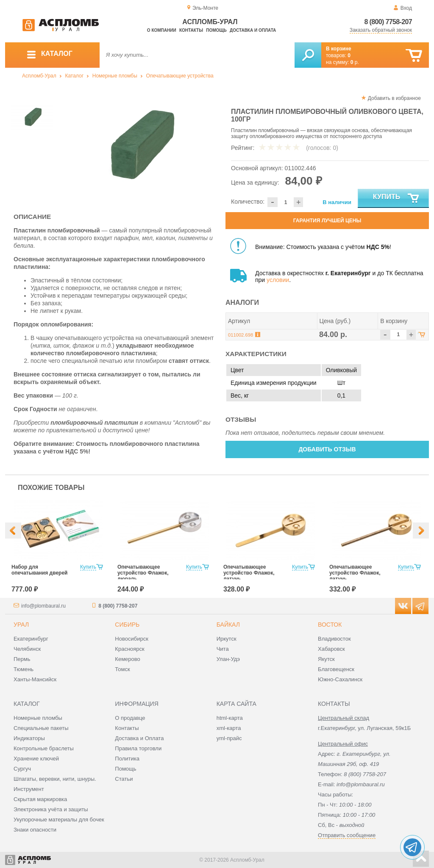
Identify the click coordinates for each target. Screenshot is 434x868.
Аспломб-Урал (39, 76)
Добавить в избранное (394, 98)
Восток (330, 625)
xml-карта (229, 728)
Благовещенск (336, 669)
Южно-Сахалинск (340, 679)
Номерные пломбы (115, 76)
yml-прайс (229, 738)
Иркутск (227, 639)
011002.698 (241, 335)
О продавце (130, 718)
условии (278, 280)
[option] (138, 146)
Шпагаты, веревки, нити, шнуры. (55, 779)
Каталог (74, 76)
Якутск (326, 659)
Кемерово (127, 659)
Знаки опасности (35, 830)
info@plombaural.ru (43, 606)
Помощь (216, 30)
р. (355, 62)
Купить (396, 199)
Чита (223, 649)
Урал (21, 625)
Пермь (22, 659)
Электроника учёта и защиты (51, 809)
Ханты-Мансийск (35, 679)
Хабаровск (331, 649)
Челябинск (27, 649)
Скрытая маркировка (40, 799)
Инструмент (29, 789)
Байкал (228, 625)
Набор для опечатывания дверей (39, 570)
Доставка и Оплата (139, 738)
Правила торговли (138, 748)
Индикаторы (29, 738)
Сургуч (22, 769)
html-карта (230, 718)
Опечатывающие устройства (180, 76)
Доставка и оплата (253, 30)
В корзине (339, 49)
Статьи (124, 779)
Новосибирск (132, 639)
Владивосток (334, 639)
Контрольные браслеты (44, 748)
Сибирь (127, 625)
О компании (162, 30)
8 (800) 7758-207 (388, 22)
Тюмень (24, 669)
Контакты (191, 30)
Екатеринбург (31, 639)
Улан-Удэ (228, 659)
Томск (122, 669)
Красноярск (129, 649)
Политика (127, 759)
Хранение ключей (36, 759)
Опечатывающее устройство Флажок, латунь (249, 573)
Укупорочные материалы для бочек (59, 820)
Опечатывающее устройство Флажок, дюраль (143, 573)
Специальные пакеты (41, 728)
